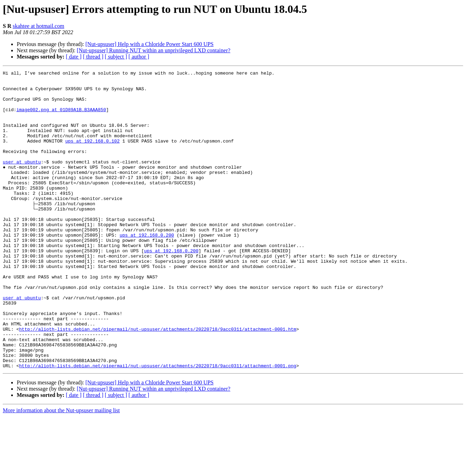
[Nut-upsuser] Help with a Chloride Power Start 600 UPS (149, 44)
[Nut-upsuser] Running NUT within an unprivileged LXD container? (153, 50)
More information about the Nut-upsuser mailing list (61, 470)
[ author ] (139, 57)
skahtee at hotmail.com (38, 26)
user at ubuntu (22, 181)
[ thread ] (93, 57)
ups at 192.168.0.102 (92, 155)
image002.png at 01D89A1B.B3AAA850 (61, 118)
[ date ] (74, 57)
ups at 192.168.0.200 (147, 268)
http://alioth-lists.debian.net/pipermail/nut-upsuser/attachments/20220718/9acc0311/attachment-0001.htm (158, 381)
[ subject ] (116, 57)
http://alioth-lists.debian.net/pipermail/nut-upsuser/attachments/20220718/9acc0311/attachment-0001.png (158, 425)
